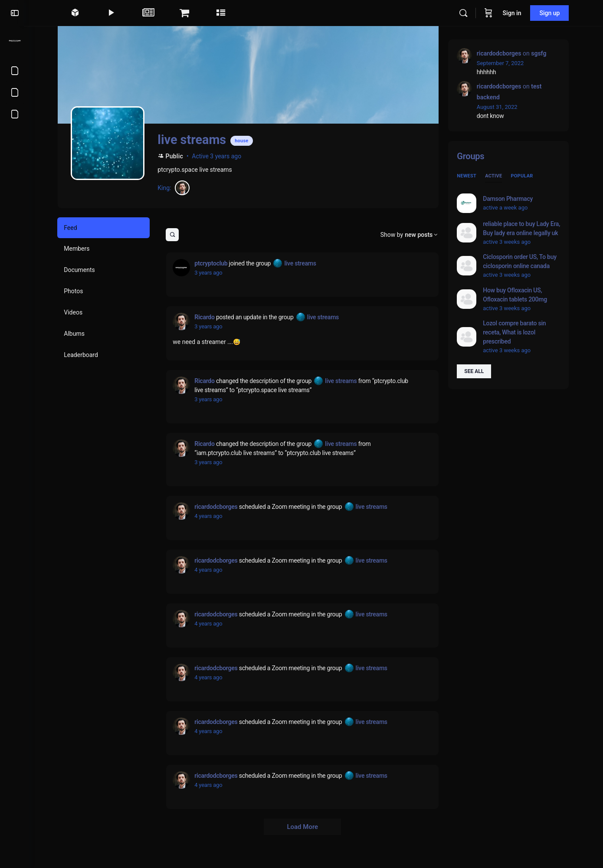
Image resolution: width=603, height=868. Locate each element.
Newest (470, 176)
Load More (305, 827)
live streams (303, 263)
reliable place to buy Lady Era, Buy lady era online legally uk (524, 228)
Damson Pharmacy (511, 199)
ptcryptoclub (214, 263)
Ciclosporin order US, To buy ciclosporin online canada (523, 261)
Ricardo (207, 317)
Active (496, 176)
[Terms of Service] (15, 71)
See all (477, 371)
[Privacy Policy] (15, 92)
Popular (525, 176)
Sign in (515, 13)
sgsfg (542, 53)
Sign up (553, 13)
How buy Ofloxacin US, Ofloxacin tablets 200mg (518, 295)
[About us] (15, 114)
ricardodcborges (219, 507)
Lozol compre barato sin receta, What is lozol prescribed (517, 332)
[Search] (466, 13)
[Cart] (492, 13)
